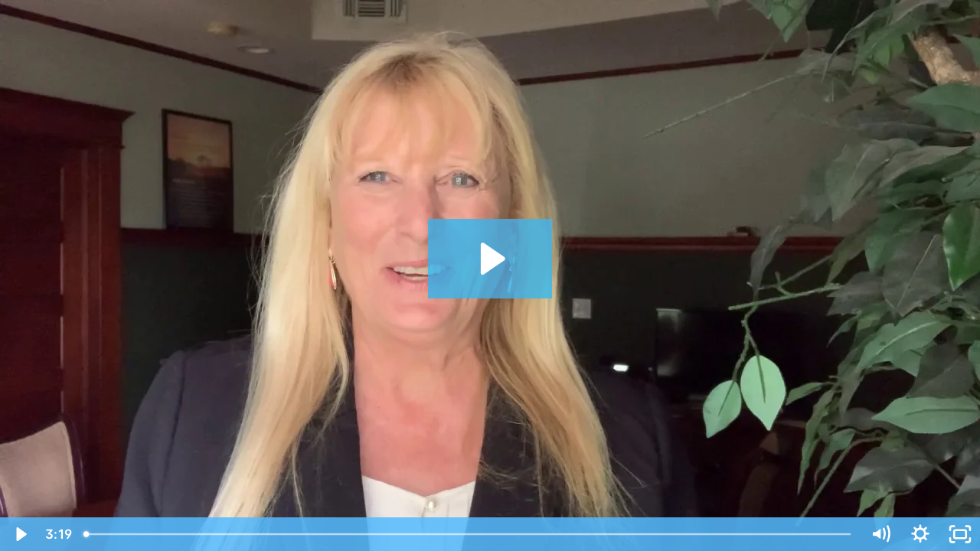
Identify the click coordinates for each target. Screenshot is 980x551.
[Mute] (880, 534)
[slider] (469, 534)
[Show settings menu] (920, 534)
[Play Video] (20, 534)
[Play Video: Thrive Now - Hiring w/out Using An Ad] (490, 259)
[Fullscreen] (960, 534)
